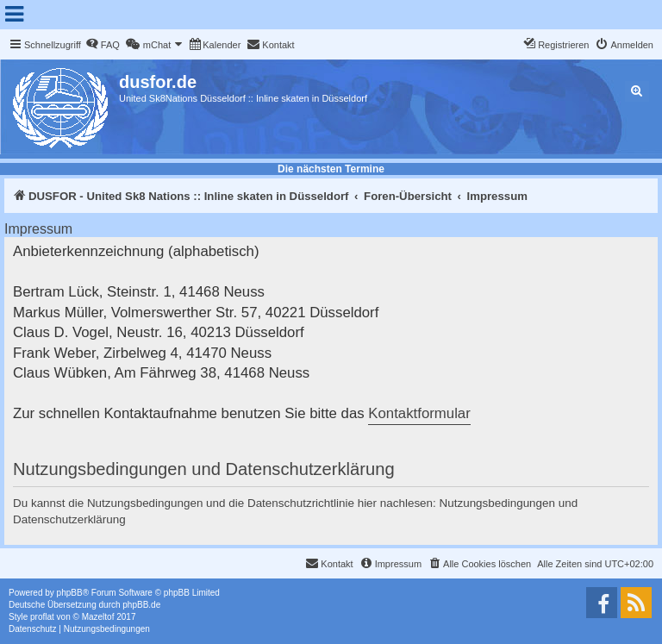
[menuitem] (103, 45)
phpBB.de (141, 605)
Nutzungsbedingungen (498, 503)
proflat (42, 617)
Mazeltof (98, 617)
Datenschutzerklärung (69, 519)
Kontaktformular (419, 413)
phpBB (70, 593)
